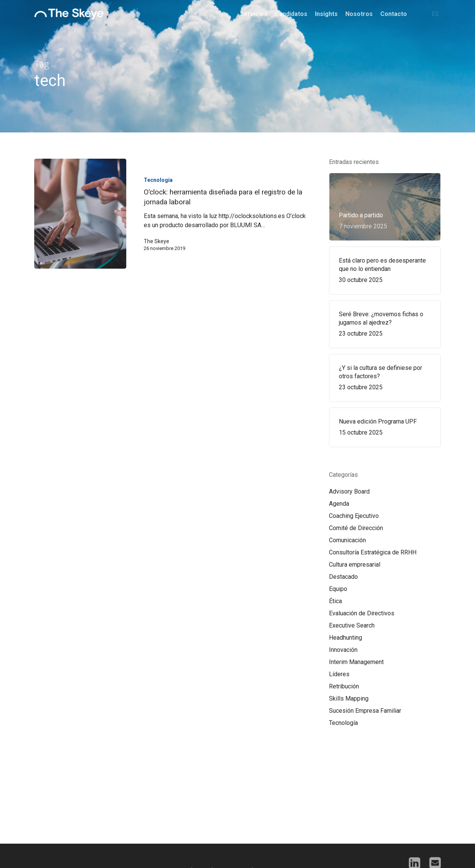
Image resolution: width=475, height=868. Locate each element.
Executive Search (352, 625)
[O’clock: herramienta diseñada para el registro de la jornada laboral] (80, 214)
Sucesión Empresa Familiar (365, 711)
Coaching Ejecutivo (354, 516)
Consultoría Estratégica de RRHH (373, 552)
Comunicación (347, 540)
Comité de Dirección (356, 528)
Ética (335, 601)
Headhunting (346, 638)
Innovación (343, 650)
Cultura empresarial (355, 565)
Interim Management (356, 662)
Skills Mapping (349, 698)
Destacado (343, 577)
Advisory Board (349, 491)
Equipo (338, 589)
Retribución (344, 686)
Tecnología (158, 180)
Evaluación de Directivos (362, 613)
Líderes (339, 674)
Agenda (339, 504)
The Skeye (156, 241)
